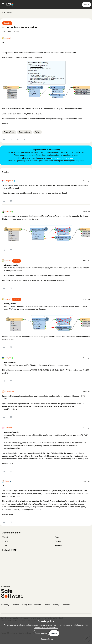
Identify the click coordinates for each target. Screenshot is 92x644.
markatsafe (10, 392)
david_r (8, 212)
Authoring (8, 12)
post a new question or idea (62, 158)
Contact (47, 605)
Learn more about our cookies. (46, 628)
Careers (38, 605)
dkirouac (9, 428)
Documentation (25, 132)
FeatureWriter (9, 132)
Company (5, 605)
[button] (3, 5)
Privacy (56, 605)
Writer (38, 132)
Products (16, 605)
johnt (7, 481)
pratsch (8, 38)
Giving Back (27, 605)
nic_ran (8, 358)
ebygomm (9, 181)
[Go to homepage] (10, 5)
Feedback (66, 605)
